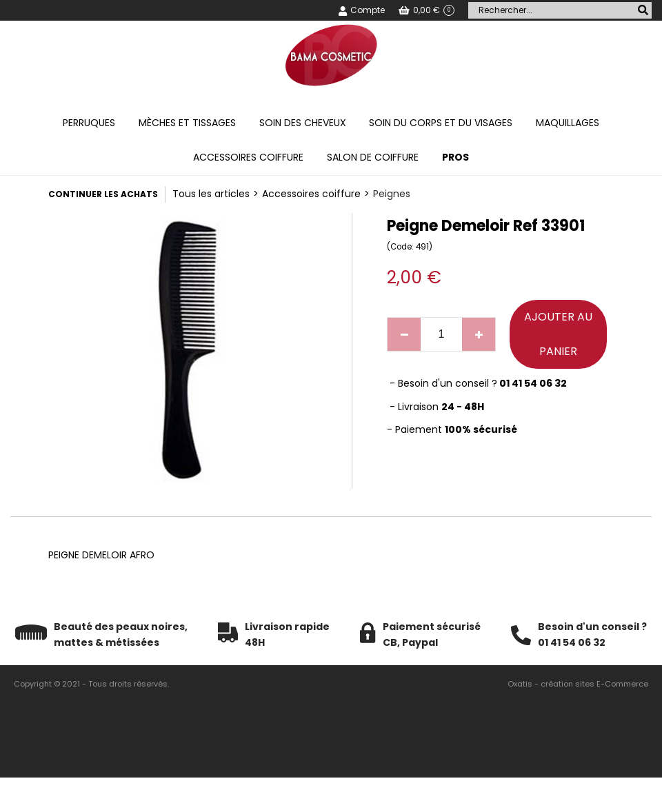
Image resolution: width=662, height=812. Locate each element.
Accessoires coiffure (248, 157)
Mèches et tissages (187, 123)
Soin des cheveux (303, 123)
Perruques (89, 123)
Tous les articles (211, 194)
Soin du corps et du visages (441, 123)
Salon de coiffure (373, 157)
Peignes (392, 194)
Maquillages (568, 123)
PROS (455, 157)
